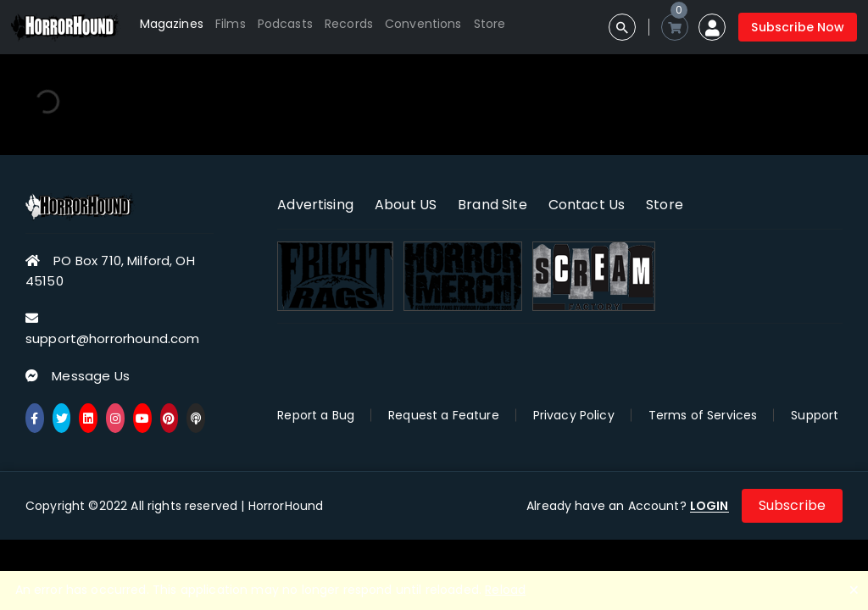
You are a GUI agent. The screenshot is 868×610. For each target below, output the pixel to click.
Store (490, 24)
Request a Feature (444, 415)
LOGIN (709, 506)
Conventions (423, 24)
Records (349, 24)
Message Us (91, 376)
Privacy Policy (574, 415)
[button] (712, 27)
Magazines (172, 24)
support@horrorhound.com (112, 338)
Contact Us (587, 205)
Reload (505, 590)
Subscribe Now (798, 27)
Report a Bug (316, 415)
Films (231, 24)
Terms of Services (703, 415)
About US (406, 205)
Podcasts (285, 24)
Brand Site (492, 205)
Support (815, 415)
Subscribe (792, 505)
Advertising (315, 205)
